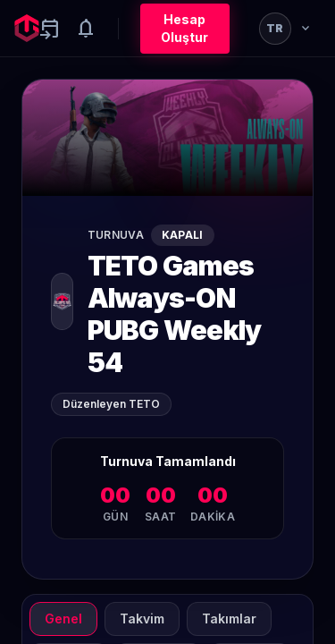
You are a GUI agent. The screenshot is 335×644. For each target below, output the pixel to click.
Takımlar (229, 619)
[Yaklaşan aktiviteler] (50, 29)
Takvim (142, 619)
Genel (63, 619)
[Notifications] (86, 29)
